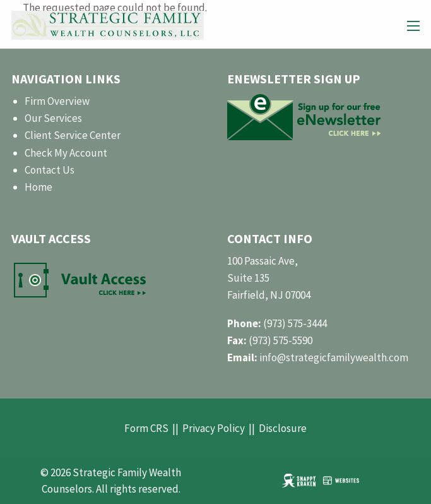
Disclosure (283, 428)
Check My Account (66, 153)
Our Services (53, 118)
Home (38, 187)
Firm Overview (57, 101)
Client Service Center (73, 135)
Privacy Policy (214, 428)
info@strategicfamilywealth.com (334, 357)
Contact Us (50, 170)
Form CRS (146, 428)
